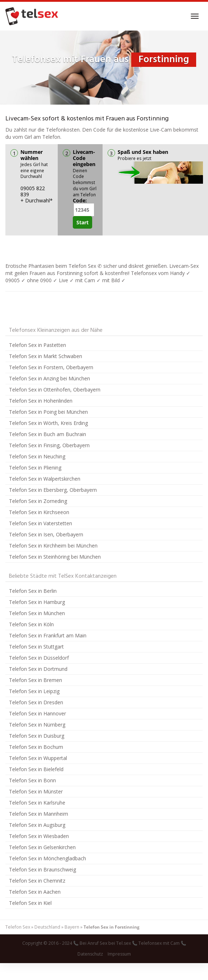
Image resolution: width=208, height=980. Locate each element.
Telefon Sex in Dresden (36, 702)
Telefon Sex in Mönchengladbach (48, 858)
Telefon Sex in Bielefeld (36, 769)
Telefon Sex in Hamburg (37, 602)
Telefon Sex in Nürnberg (37, 725)
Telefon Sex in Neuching (37, 456)
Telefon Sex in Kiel (30, 903)
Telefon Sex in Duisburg (37, 736)
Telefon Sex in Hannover (37, 713)
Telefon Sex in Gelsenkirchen (42, 847)
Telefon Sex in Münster (36, 791)
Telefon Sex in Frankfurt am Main (48, 635)
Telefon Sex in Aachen (35, 892)
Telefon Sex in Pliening (35, 468)
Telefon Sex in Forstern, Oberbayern (51, 367)
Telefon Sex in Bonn (32, 780)
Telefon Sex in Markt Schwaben (46, 356)
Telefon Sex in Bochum (36, 747)
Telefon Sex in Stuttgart (36, 647)
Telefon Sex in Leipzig (34, 691)
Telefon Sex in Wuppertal (38, 758)
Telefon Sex (18, 927)
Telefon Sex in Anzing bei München (49, 378)
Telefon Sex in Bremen (36, 680)
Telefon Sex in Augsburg (37, 825)
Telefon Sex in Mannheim (39, 814)
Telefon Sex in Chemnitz (37, 881)
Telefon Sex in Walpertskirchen (45, 479)
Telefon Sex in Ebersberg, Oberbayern (53, 490)
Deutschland (47, 927)
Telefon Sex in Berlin (33, 591)
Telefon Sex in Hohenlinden (41, 401)
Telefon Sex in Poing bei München (48, 412)
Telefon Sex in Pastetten (37, 345)
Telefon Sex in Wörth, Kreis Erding (48, 423)
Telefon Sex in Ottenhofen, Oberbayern (55, 390)
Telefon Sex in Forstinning (112, 927)
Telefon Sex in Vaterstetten (41, 523)
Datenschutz (90, 954)
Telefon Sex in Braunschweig (42, 869)
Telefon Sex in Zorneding (38, 501)
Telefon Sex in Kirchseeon (39, 512)
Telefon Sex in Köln (31, 624)
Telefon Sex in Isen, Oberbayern (46, 534)
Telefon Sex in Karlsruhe (37, 803)
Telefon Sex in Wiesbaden (39, 836)
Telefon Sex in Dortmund (38, 669)
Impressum (119, 954)
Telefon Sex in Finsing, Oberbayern (49, 445)
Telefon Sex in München (37, 613)
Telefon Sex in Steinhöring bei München (55, 557)
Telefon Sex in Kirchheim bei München (53, 546)
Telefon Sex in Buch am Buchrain (48, 434)
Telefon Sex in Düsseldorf (39, 658)
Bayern (72, 927)
